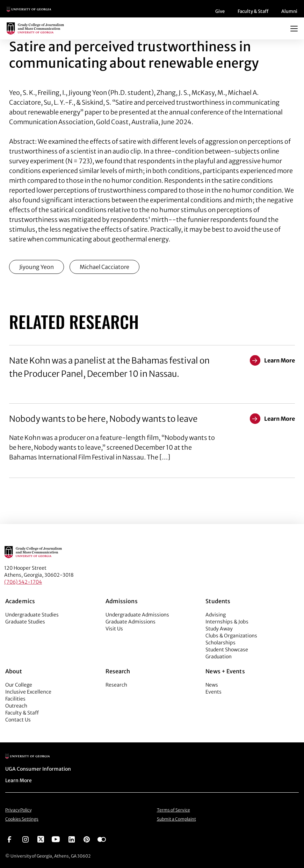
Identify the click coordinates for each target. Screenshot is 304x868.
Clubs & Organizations (231, 636)
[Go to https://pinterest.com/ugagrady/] (87, 839)
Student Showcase (227, 650)
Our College (19, 685)
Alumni (289, 11)
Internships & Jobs (227, 622)
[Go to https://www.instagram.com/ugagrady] (26, 839)
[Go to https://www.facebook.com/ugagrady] (9, 839)
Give (220, 11)
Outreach (16, 706)
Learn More (19, 780)
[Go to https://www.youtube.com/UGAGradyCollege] (56, 839)
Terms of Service (173, 810)
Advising (216, 615)
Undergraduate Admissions (137, 615)
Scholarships (220, 643)
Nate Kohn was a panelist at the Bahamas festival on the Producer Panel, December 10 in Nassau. (109, 367)
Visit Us (114, 629)
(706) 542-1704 (23, 582)
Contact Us (18, 720)
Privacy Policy (18, 810)
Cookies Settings (22, 819)
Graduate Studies (25, 622)
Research (116, 685)
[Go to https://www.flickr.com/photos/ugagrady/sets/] (102, 839)
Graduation (219, 657)
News (212, 685)
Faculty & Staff (253, 11)
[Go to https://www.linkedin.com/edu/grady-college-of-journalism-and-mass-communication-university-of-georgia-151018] (72, 839)
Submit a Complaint (176, 819)
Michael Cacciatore (104, 267)
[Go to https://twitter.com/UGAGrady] (41, 839)
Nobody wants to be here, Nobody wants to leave (103, 419)
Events (213, 692)
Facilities (15, 699)
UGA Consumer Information (38, 769)
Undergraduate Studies (32, 615)
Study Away (219, 629)
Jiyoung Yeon (37, 267)
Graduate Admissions (131, 622)
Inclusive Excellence (28, 692)
